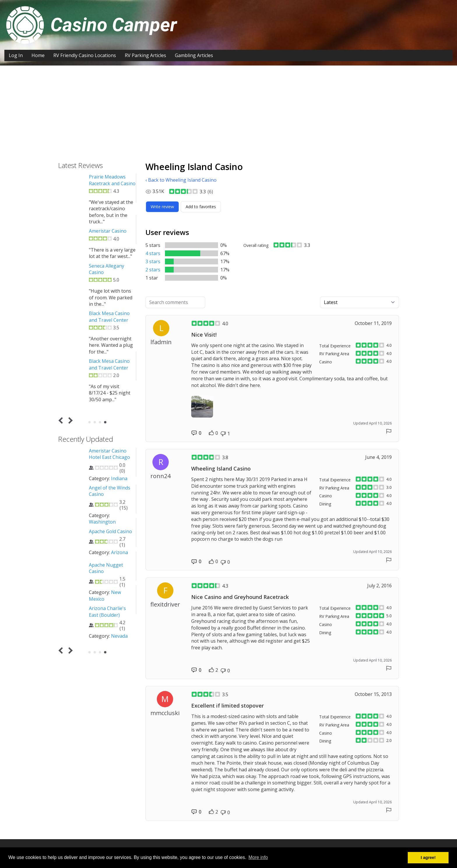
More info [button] (258, 857)
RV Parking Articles (145, 55)
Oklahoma (101, 599)
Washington (81, 485)
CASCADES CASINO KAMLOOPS (70, 177)
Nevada (98, 559)
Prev (62, 421)
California (101, 630)
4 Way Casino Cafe (88, 538)
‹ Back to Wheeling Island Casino (181, 180)
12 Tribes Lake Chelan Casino (84, 454)
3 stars (153, 261)
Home (38, 55)
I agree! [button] (428, 858)
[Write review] (162, 207)
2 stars (153, 270)
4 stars (153, 253)
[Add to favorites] (201, 207)
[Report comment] (389, 431)
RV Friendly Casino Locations (85, 55)
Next (70, 421)
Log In (16, 55)
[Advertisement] (228, 109)
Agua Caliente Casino (91, 608)
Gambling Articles (194, 55)
